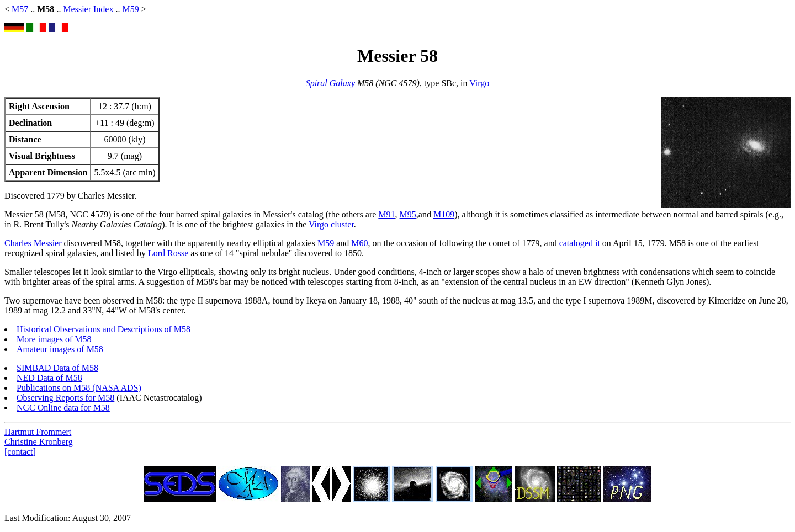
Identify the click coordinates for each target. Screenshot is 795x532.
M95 (408, 214)
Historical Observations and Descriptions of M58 (104, 329)
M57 (20, 9)
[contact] (20, 452)
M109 (444, 214)
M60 (359, 243)
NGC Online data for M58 (63, 408)
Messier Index (88, 9)
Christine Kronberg (39, 442)
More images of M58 (54, 339)
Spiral (317, 83)
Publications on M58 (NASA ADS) (79, 388)
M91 (386, 214)
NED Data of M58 (49, 378)
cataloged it (580, 243)
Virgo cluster (331, 224)
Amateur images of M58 (60, 349)
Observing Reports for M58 (65, 398)
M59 (130, 9)
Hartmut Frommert (38, 432)
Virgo (479, 83)
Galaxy (342, 83)
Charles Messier (33, 243)
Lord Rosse (168, 253)
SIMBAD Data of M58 (57, 368)
